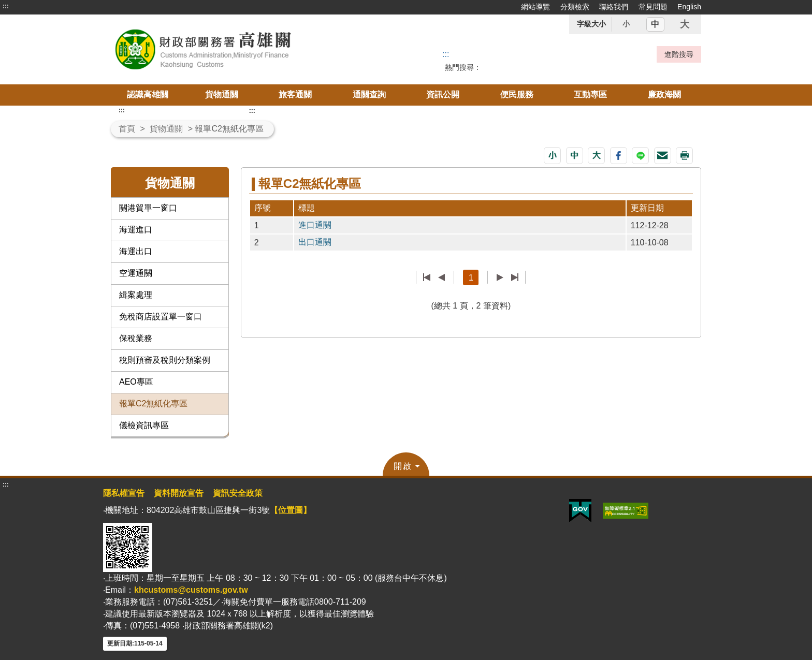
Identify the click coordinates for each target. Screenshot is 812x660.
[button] (552, 156)
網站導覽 (535, 7)
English (689, 7)
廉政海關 (664, 94)
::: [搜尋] (446, 54)
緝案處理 (136, 295)
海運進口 (136, 230)
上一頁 (441, 277)
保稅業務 (136, 338)
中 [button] (655, 24)
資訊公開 (443, 94)
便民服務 (517, 94)
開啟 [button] (403, 466)
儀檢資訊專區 (144, 425)
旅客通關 (295, 94)
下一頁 (500, 277)
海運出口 (136, 251)
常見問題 (653, 7)
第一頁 (427, 277)
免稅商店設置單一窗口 (161, 317)
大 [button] (685, 24)
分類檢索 (575, 7)
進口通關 (315, 225)
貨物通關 (222, 94)
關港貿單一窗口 (148, 208)
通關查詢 (369, 94)
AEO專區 (136, 382)
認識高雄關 (148, 94)
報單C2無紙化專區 (153, 404)
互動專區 (590, 94)
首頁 (127, 129)
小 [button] (626, 24)
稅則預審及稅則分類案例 (165, 360)
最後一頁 (514, 277)
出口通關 (315, 242)
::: (6, 6)
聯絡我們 (614, 7)
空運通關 (136, 273)
